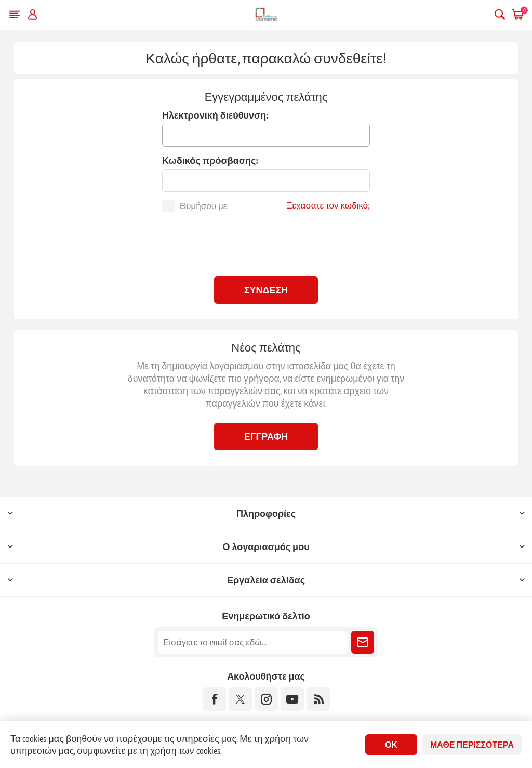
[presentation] (266, 243)
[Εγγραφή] (253, 642)
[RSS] (318, 699)
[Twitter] (240, 699)
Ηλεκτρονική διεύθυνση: (215, 115)
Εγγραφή (266, 437)
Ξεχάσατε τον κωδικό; (328, 205)
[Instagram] (266, 699)
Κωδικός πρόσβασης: (210, 160)
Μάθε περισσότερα (472, 745)
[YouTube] (292, 699)
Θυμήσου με (203, 206)
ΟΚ (391, 745)
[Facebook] (214, 699)
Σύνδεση (266, 290)
